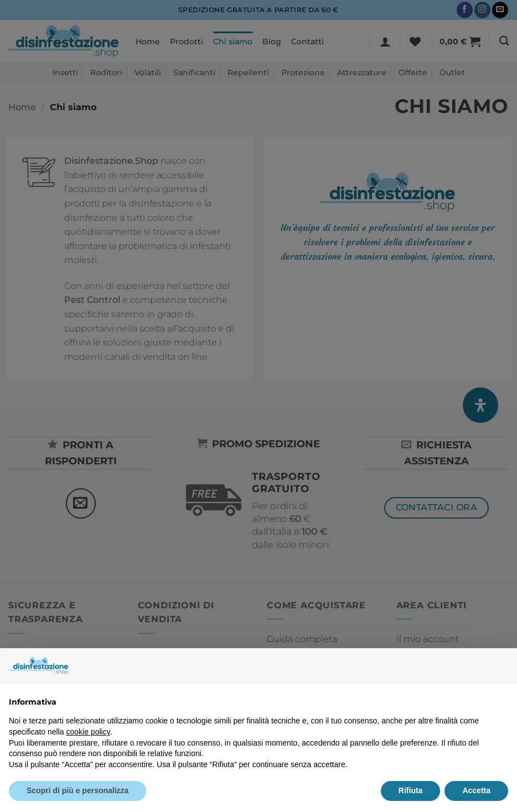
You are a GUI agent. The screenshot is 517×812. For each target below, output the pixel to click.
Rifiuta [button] (411, 790)
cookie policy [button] (88, 732)
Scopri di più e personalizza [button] (77, 790)
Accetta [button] (476, 790)
